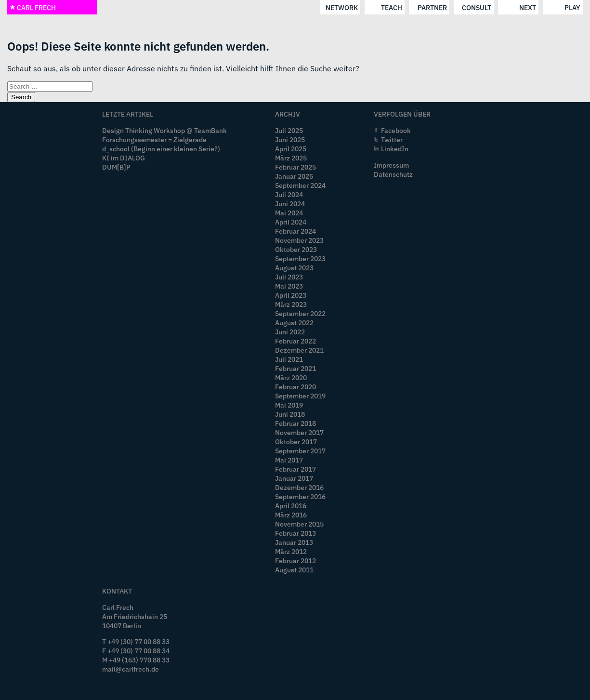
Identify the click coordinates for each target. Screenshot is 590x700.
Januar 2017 (294, 478)
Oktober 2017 (296, 442)
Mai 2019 (289, 405)
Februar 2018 (295, 423)
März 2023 (291, 304)
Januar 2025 (294, 176)
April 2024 (291, 222)
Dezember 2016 (299, 487)
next (528, 7)
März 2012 (291, 551)
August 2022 (294, 323)
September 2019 (300, 396)
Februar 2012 (295, 561)
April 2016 (291, 506)
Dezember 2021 (299, 350)
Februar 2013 (295, 533)
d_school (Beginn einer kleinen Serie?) (161, 149)
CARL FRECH (33, 7)
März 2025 (291, 158)
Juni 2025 (290, 139)
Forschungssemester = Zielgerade (154, 139)
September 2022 (300, 313)
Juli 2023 (289, 277)
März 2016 (291, 515)
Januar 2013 (294, 542)
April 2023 (291, 295)
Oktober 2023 (296, 249)
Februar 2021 (295, 368)
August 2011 (294, 570)
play (572, 7)
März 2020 (291, 377)
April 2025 (291, 149)
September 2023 (300, 258)
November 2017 (299, 432)
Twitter (392, 139)
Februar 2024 (295, 231)
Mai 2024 (289, 213)
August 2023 (294, 268)
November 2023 (299, 240)
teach (392, 7)
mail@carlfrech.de (131, 669)
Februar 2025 (295, 167)
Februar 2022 (295, 341)
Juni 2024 (290, 204)
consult (477, 7)
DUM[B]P (116, 167)
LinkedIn (395, 149)
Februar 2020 (295, 387)
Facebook (396, 130)
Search (21, 97)
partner (432, 7)
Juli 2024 (289, 194)
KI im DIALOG (124, 158)
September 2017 (300, 451)
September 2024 (300, 185)
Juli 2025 (289, 130)
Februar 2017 (295, 469)
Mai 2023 (289, 286)
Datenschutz (393, 174)
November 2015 (299, 524)
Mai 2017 (289, 460)
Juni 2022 (290, 332)
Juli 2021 (289, 359)
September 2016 (300, 496)
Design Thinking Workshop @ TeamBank (164, 130)
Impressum (391, 165)
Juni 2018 (290, 414)
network (342, 7)
